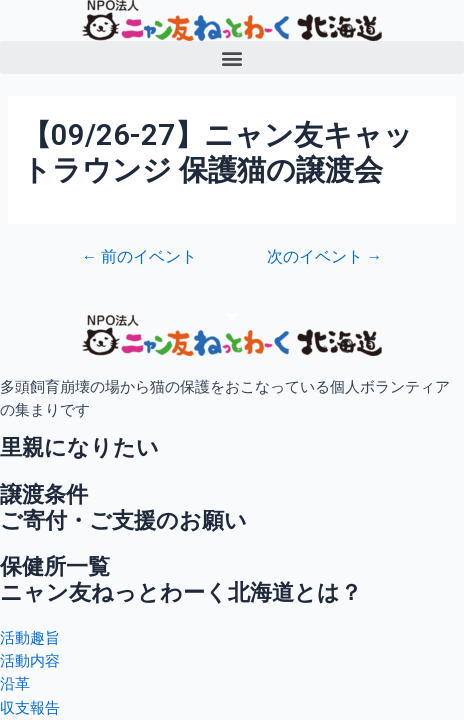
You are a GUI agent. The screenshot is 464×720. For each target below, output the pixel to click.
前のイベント (140, 258)
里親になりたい (79, 447)
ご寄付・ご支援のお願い (123, 520)
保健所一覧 (55, 566)
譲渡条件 (44, 494)
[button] (232, 57)
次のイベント (325, 258)
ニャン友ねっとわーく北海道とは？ (181, 592)
